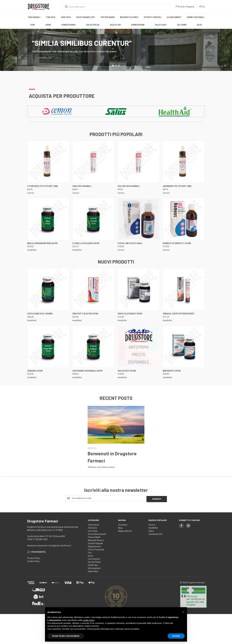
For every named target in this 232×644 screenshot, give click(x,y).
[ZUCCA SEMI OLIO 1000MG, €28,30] (48, 301)
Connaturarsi (68, 25)
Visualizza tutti (156, 545)
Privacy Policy (34, 569)
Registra (190, 7)
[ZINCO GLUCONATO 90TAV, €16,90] (139, 301)
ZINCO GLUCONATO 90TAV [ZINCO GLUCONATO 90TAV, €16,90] (130, 326)
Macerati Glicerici (129, 17)
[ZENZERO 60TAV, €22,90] (48, 358)
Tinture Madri (108, 17)
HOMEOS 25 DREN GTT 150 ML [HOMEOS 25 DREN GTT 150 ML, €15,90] (177, 255)
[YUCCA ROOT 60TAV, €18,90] (139, 358)
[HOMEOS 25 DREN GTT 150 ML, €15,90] (184, 231)
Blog (199, 25)
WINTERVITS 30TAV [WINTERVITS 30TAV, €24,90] (172, 383)
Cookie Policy (33, 572)
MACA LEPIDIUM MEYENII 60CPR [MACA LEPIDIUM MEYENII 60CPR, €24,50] (42, 255)
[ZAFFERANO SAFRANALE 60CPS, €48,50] (93, 358)
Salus (151, 542)
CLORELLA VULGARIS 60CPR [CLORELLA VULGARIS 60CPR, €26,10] (86, 255)
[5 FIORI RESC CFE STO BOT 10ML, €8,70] (48, 174)
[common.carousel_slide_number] (116, 56)
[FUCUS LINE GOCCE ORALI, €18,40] (139, 231)
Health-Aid (115, 25)
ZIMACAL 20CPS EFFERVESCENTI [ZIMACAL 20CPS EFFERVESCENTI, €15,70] (179, 326)
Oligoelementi (174, 17)
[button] (57, 123)
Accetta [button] (176, 636)
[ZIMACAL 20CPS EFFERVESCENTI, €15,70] (184, 301)
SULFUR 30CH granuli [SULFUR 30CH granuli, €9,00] (129, 198)
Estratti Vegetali (153, 17)
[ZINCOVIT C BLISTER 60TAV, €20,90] (93, 301)
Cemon (152, 536)
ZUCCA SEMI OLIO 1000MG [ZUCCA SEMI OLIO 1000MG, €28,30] (40, 326)
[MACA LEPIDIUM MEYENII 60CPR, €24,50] (48, 231)
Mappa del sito (125, 542)
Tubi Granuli (34, 17)
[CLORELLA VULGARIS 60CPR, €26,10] (93, 231)
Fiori (33, 25)
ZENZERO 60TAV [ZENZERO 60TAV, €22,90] (35, 383)
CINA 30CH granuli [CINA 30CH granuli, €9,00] (82, 198)
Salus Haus (161, 25)
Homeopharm (138, 25)
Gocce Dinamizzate (86, 17)
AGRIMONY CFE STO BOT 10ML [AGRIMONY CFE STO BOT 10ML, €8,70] (177, 198)
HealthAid (153, 539)
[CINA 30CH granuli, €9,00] (93, 174)
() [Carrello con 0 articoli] (202, 7)
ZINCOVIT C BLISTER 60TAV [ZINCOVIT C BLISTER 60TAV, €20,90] (85, 326)
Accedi (181, 7)
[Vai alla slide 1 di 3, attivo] (113, 78)
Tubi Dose (51, 17)
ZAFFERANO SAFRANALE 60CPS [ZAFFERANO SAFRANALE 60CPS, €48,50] (88, 383)
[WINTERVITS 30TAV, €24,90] (184, 358)
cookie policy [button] (89, 620)
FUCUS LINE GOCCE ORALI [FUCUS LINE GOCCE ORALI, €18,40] (130, 255)
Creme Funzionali (196, 17)
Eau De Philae (93, 25)
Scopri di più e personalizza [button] (66, 636)
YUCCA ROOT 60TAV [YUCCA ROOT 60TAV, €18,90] (127, 383)
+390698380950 (38, 563)
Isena (48, 25)
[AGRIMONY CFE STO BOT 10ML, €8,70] (184, 174)
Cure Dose (66, 17)
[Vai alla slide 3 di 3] (119, 78)
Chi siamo (182, 25)
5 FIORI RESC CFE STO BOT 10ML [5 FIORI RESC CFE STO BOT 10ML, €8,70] (43, 198)
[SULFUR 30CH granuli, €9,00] (139, 174)
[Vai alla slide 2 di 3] (116, 78)
